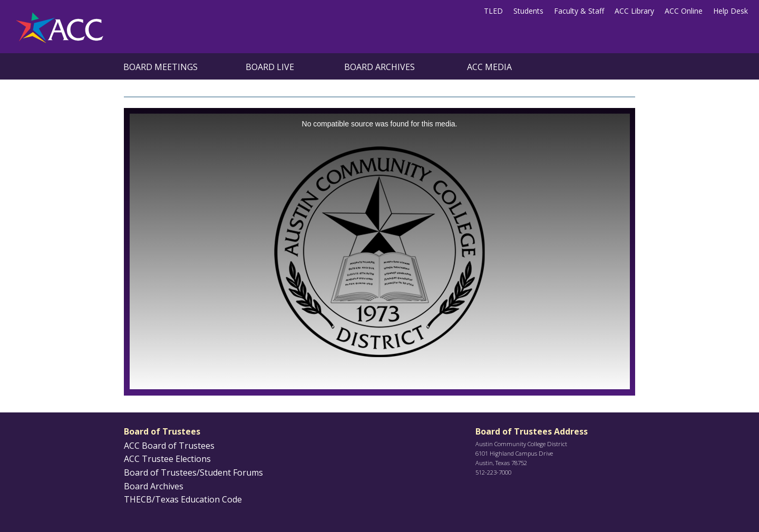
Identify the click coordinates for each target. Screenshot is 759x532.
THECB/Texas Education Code (183, 499)
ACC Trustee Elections (167, 459)
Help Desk (731, 11)
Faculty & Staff (579, 11)
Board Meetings (160, 67)
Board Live (270, 67)
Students (528, 11)
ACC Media (489, 67)
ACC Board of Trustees (169, 446)
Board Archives (379, 67)
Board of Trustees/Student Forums (193, 472)
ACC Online (684, 11)
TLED (493, 11)
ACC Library (634, 11)
